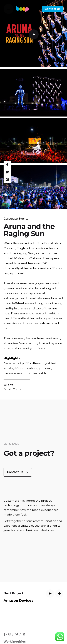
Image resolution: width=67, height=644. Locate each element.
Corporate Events (16, 219)
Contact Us (53, 9)
